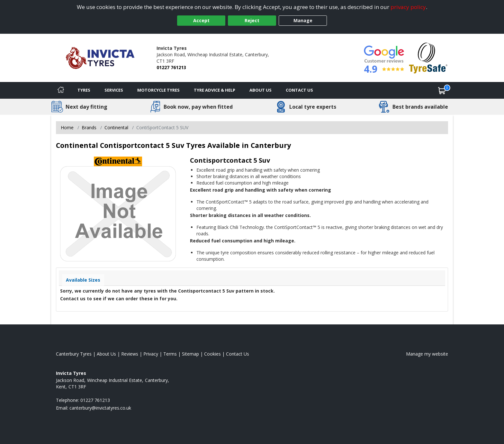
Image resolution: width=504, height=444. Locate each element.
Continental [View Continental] (116, 127)
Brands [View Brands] (89, 127)
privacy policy (408, 7)
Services (114, 90)
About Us (261, 90)
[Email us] (100, 408)
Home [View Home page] (67, 127)
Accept (201, 20)
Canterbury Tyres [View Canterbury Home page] (74, 354)
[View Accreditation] (428, 57)
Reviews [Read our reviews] (130, 354)
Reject (252, 20)
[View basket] (442, 90)
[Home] (61, 90)
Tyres (84, 90)
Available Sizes (83, 280)
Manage (303, 20)
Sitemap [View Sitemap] (190, 354)
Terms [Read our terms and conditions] (170, 354)
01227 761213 (171, 67)
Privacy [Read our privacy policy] (151, 354)
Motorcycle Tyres (158, 90)
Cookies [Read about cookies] (212, 354)
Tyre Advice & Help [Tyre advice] (215, 90)
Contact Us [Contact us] (299, 90)
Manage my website (427, 354)
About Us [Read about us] (106, 354)
